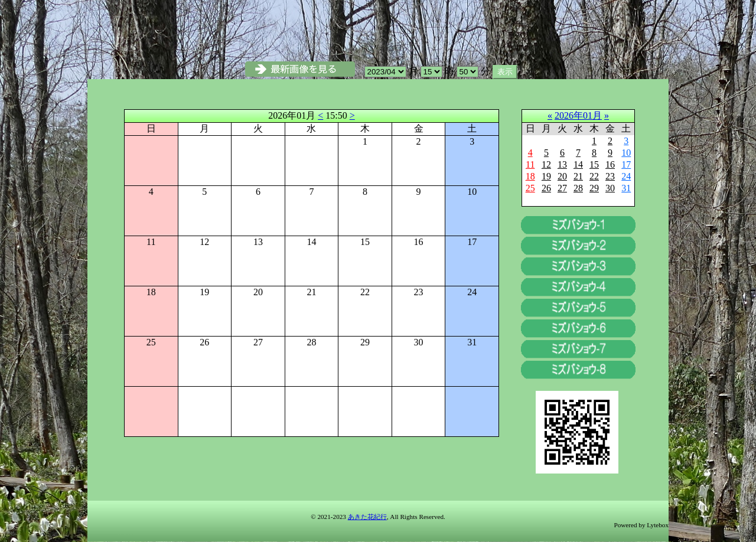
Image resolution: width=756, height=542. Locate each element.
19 (546, 176)
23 (610, 176)
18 (530, 176)
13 (562, 164)
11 (530, 164)
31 (626, 188)
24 (626, 176)
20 (562, 176)
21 (578, 176)
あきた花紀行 (367, 517)
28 (578, 188)
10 (626, 153)
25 (530, 188)
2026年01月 (578, 115)
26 (546, 188)
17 (626, 164)
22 (594, 176)
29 (594, 188)
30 (610, 188)
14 (578, 164)
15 (594, 164)
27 (562, 188)
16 (610, 164)
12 (546, 164)
